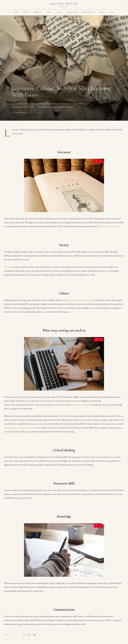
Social (49, 12)
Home (16, 12)
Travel (103, 12)
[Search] (123, 5)
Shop (112, 12)
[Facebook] (29, 635)
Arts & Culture (72, 12)
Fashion (26, 12)
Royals (59, 12)
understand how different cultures (80, 300)
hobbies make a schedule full (80, 405)
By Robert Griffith (19, 113)
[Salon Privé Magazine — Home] (64, 5)
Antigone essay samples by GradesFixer (20, 428)
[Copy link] (12, 635)
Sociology (8, 267)
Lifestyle (38, 12)
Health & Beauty (88, 12)
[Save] (99, 161)
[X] (24, 635)
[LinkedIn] (35, 635)
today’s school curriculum (108, 226)
